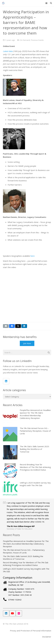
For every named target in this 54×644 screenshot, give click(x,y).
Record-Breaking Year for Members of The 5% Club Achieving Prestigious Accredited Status (35, 467)
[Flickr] (19, 613)
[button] (46, 3)
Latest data (8, 51)
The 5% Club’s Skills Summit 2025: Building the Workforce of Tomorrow (35, 449)
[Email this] (6, 326)
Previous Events (37, 40)
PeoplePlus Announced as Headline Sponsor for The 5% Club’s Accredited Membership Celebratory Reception (26, 544)
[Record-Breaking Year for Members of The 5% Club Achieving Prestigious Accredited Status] (10, 470)
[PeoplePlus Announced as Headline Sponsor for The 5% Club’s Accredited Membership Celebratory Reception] (10, 416)
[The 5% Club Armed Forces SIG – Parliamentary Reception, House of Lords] (10, 434)
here (33, 256)
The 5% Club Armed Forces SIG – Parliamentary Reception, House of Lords (35, 431)
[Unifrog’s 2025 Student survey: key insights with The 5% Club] (10, 488)
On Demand (25, 40)
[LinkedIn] (6, 381)
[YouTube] (13, 613)
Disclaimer (47, 637)
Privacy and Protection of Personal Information (31, 631)
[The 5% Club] (3, 3)
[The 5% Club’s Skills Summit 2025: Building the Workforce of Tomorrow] (10, 452)
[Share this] (12, 326)
